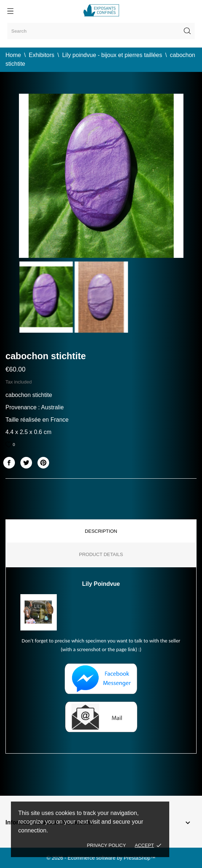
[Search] (101, 31)
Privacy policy (106, 845)
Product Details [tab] (101, 554)
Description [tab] (101, 531)
